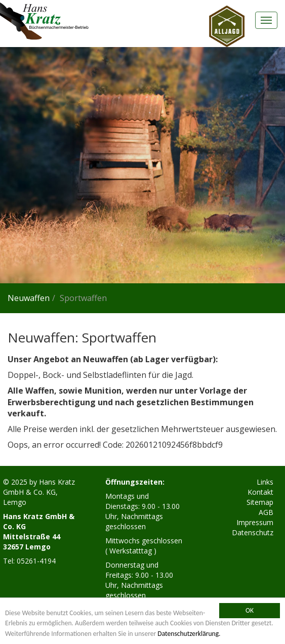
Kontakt (260, 492)
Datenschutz (253, 532)
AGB (266, 512)
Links (265, 482)
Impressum (255, 522)
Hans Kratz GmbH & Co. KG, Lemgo (39, 492)
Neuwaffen (29, 298)
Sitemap (260, 502)
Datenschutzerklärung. (189, 634)
